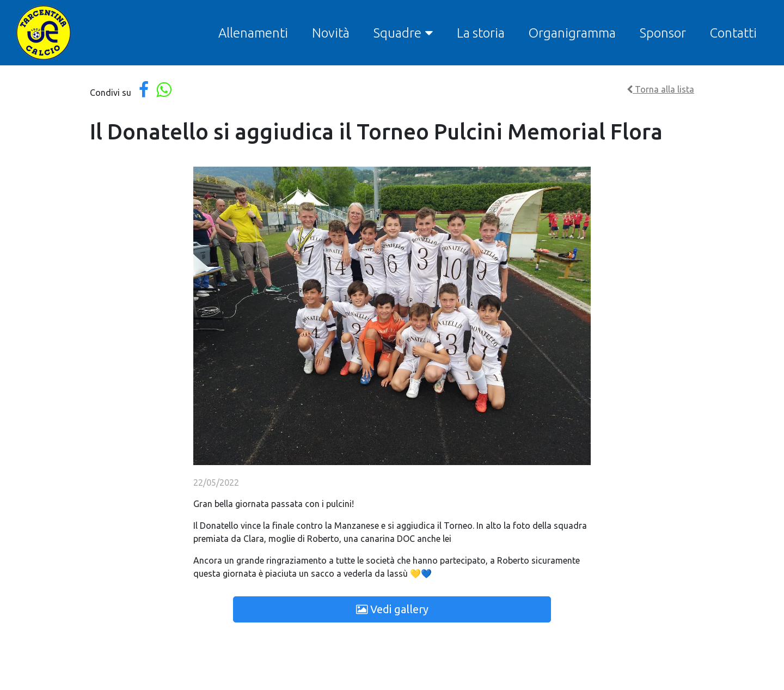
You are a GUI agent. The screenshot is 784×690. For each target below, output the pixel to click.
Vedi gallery (392, 609)
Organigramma (572, 33)
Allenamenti (253, 33)
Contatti (733, 33)
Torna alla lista (660, 89)
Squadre (397, 33)
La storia (481, 33)
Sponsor (663, 33)
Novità (331, 33)
